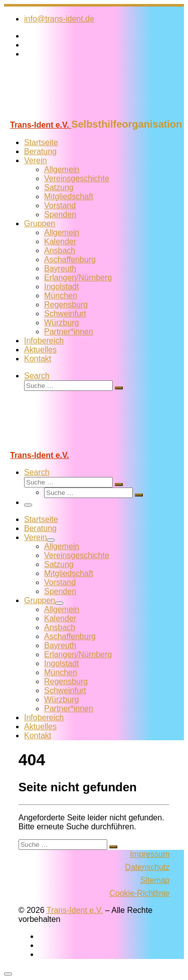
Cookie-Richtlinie (139, 893)
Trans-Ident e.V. (75, 910)
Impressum (150, 854)
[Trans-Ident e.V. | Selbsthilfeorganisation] (67, 114)
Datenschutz (147, 867)
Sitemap (155, 880)
